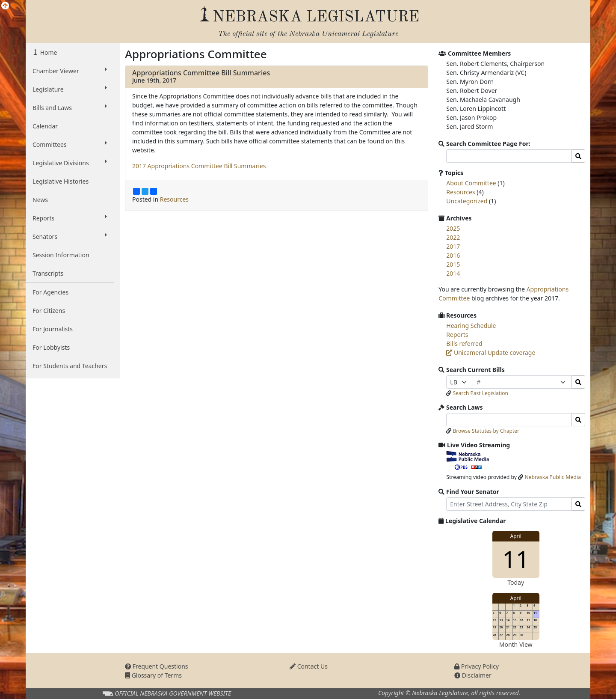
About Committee (471, 183)
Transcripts (48, 273)
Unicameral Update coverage (491, 352)
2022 (453, 237)
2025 (453, 228)
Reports (70, 218)
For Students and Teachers (70, 366)
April (516, 536)
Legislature (70, 89)
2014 (453, 273)
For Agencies (50, 292)
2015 (453, 264)
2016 (453, 255)
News (40, 200)
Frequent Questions (157, 666)
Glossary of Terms (153, 675)
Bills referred (464, 344)
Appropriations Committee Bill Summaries (201, 73)
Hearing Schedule (471, 326)
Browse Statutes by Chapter (486, 431)
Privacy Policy (477, 666)
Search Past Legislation (480, 393)
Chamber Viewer (70, 71)
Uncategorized (467, 201)
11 (516, 559)
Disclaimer (473, 675)
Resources (174, 199)
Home (48, 52)
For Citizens (49, 311)
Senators (70, 236)
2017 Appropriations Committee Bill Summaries (199, 166)
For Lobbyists (51, 347)
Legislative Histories (61, 181)
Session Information (61, 255)
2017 (453, 246)
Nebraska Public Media (552, 477)
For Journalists (53, 329)
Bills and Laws (70, 107)
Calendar (45, 126)
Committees (70, 144)
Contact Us (309, 666)
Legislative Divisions (70, 163)
